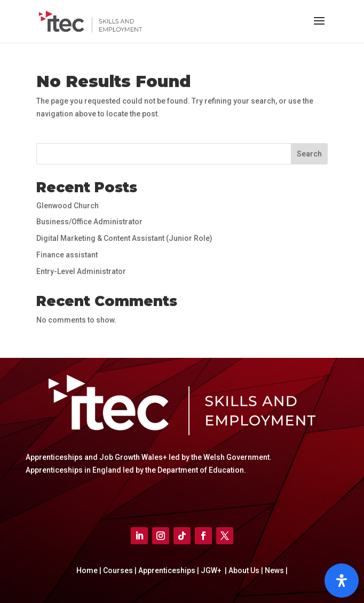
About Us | (245, 570)
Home (88, 570)
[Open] (342, 581)
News (275, 570)
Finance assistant (67, 255)
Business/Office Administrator (89, 222)
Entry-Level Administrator (81, 271)
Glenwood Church (68, 206)
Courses (119, 570)
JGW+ (212, 570)
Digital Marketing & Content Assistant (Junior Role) (124, 238)
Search (309, 154)
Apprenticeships (168, 570)
